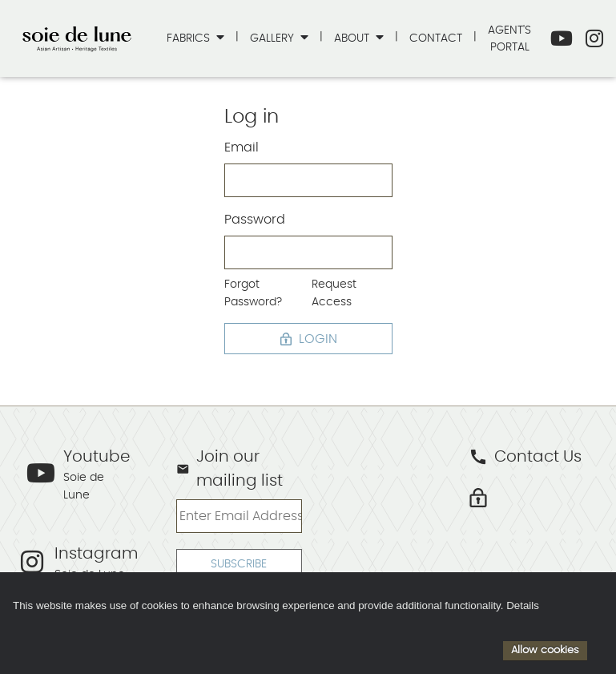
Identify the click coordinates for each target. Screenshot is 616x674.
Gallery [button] (274, 38)
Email (242, 147)
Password (255, 220)
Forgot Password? (253, 293)
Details (523, 605)
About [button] (353, 38)
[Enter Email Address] (239, 516)
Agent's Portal (509, 39)
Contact (436, 38)
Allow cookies (545, 650)
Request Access (334, 293)
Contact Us (525, 457)
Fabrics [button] (190, 38)
